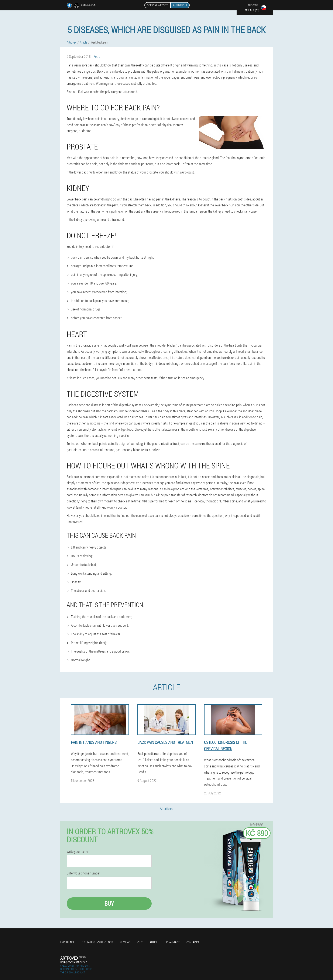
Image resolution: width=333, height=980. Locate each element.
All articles (166, 809)
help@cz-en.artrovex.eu (74, 962)
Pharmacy (173, 942)
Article (154, 942)
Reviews (125, 942)
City (140, 942)
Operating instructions (97, 942)
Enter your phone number (83, 873)
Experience (68, 942)
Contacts (193, 942)
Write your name (77, 852)
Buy (109, 903)
